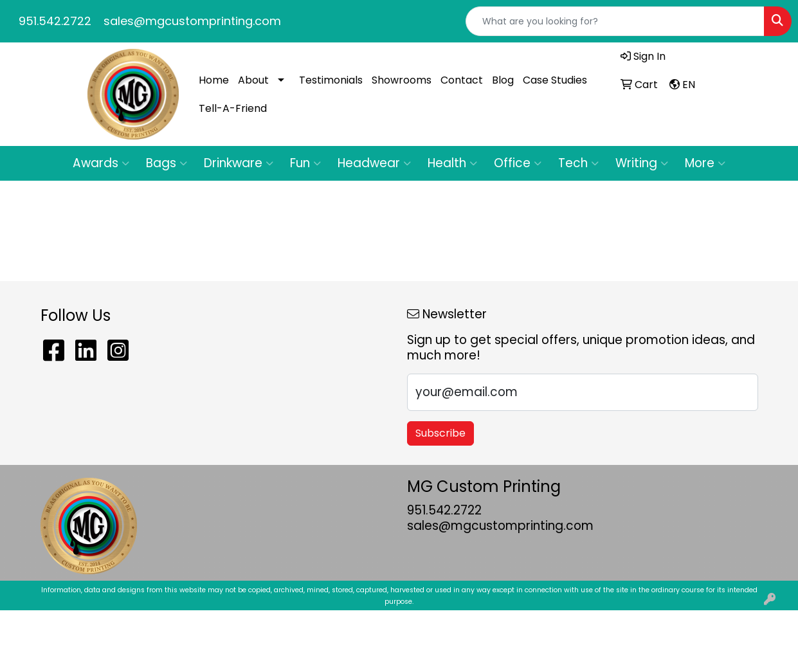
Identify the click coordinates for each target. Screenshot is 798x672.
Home (214, 80)
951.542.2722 (55, 21)
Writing (642, 163)
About (253, 80)
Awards (101, 163)
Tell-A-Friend (233, 108)
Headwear (374, 163)
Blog (503, 80)
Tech (578, 163)
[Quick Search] (615, 21)
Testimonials (331, 80)
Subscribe (440, 433)
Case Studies (555, 80)
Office (518, 163)
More (705, 163)
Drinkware (239, 163)
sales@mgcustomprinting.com (192, 21)
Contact (462, 80)
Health (452, 163)
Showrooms (402, 80)
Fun (305, 163)
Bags (167, 163)
